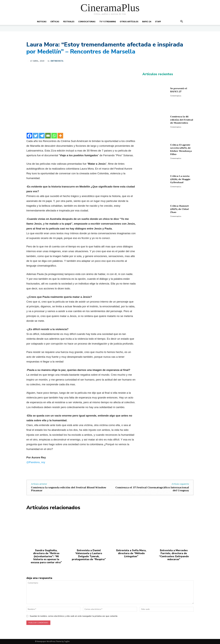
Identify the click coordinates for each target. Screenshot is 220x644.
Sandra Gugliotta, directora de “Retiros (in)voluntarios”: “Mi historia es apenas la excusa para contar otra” (46, 556)
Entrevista (57, 61)
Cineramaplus (176, 96)
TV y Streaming (108, 21)
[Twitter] (36, 136)
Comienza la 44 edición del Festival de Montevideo (182, 120)
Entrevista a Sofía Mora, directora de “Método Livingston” (131, 553)
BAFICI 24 (147, 21)
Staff (158, 21)
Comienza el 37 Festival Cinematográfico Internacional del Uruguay (152, 489)
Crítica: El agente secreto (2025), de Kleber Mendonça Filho (181, 150)
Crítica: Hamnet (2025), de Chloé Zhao (180, 209)
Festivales (69, 21)
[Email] (48, 136)
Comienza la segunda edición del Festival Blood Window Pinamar (69, 489)
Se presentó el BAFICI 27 (179, 90)
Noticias (42, 21)
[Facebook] (29, 136)
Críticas (55, 21)
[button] (182, 22)
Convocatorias (87, 21)
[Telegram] (42, 136)
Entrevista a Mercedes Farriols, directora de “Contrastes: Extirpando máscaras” (174, 555)
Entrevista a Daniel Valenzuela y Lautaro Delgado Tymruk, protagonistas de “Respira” (89, 555)
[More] (60, 136)
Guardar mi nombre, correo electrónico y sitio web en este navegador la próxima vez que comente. (74, 616)
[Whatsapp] (54, 136)
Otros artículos (129, 21)
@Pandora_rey (36, 462)
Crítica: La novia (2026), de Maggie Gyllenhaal (180, 179)
